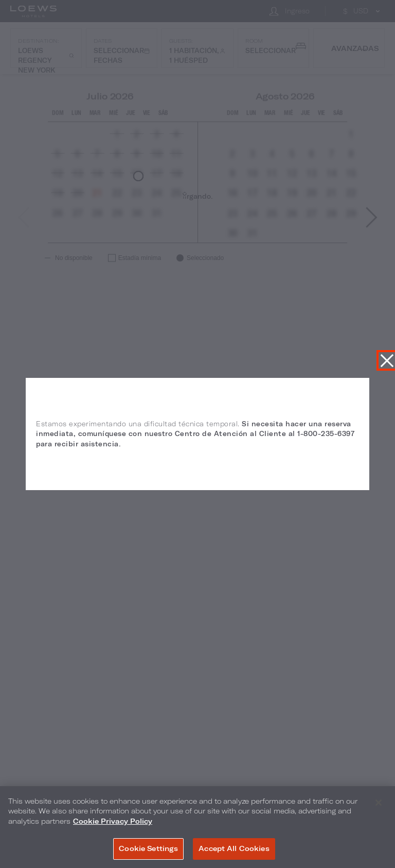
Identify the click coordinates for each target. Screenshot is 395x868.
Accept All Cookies (234, 848)
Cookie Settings (148, 848)
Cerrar (387, 360)
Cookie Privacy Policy (113, 821)
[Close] (379, 803)
